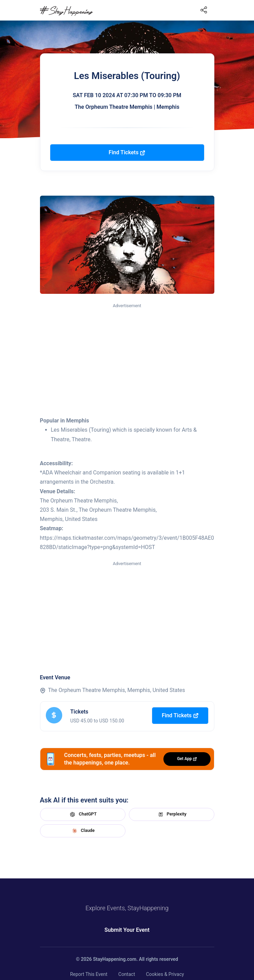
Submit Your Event (127, 930)
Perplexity (172, 814)
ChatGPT (82, 814)
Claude (82, 831)
